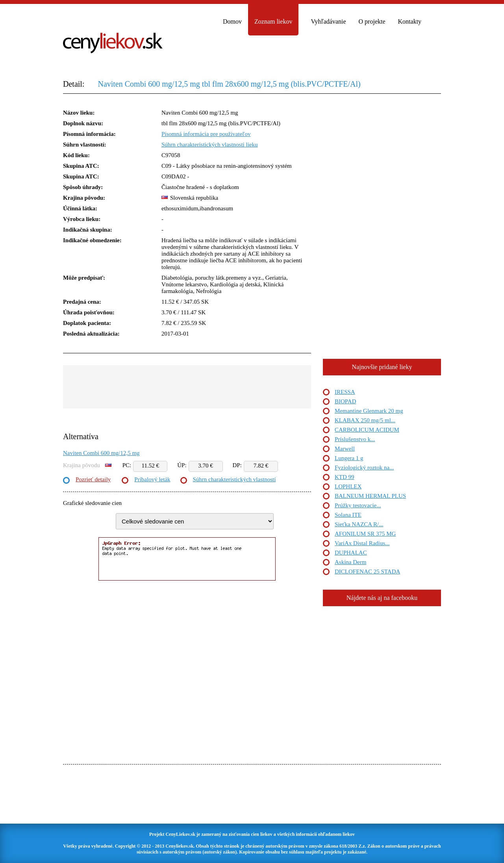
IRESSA (345, 392)
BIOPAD (345, 401)
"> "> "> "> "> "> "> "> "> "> (195, 521)
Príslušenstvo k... (355, 439)
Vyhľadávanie (328, 21)
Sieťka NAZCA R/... (359, 524)
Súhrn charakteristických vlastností (234, 479)
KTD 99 (345, 477)
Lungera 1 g (349, 458)
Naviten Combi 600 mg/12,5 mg (101, 453)
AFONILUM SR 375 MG (365, 534)
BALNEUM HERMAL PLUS (370, 496)
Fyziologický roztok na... (364, 468)
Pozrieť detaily (93, 479)
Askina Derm (350, 562)
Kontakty (410, 21)
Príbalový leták (152, 479)
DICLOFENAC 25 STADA (367, 572)
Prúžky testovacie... (358, 505)
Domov (232, 21)
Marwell (345, 449)
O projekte (372, 21)
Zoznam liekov (273, 21)
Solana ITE (348, 515)
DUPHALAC (351, 553)
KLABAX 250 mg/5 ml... (365, 420)
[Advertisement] (187, 387)
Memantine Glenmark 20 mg (369, 411)
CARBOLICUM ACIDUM (367, 430)
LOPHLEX (348, 486)
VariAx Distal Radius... (362, 543)
